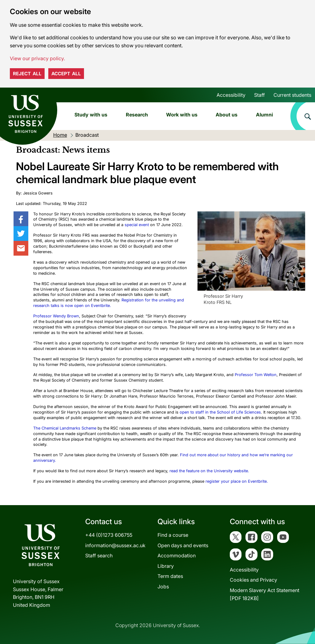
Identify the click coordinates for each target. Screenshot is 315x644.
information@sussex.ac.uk (115, 545)
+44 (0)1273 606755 (109, 535)
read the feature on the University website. (209, 471)
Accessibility (231, 95)
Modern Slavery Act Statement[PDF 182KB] (265, 594)
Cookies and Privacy (253, 580)
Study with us (91, 115)
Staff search (99, 556)
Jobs (163, 587)
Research (137, 115)
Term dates (170, 576)
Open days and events (183, 545)
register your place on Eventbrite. (237, 481)
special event (137, 225)
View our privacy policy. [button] (37, 58)
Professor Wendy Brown (56, 316)
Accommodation (177, 556)
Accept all (66, 74)
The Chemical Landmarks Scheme (65, 428)
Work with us (182, 115)
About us (227, 115)
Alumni (264, 115)
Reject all (27, 74)
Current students (292, 95)
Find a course (173, 535)
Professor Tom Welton (256, 375)
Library (166, 566)
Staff (259, 95)
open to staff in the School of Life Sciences (220, 412)
